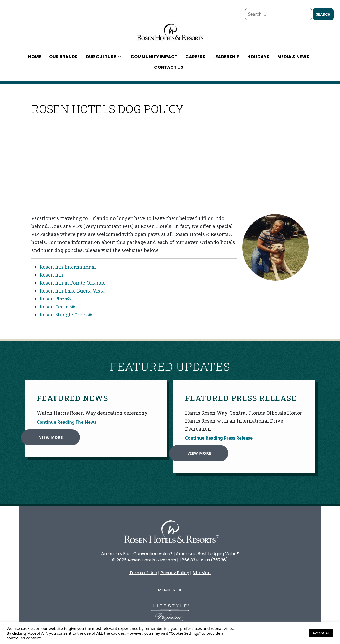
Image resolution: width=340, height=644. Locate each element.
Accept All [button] (321, 633)
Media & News (293, 57)
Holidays (258, 57)
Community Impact (154, 57)
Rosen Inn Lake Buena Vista (72, 291)
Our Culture (104, 57)
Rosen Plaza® (56, 299)
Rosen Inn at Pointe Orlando (73, 283)
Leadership (226, 57)
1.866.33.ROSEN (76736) (204, 560)
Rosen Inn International (68, 267)
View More (49, 435)
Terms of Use (143, 573)
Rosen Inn (52, 275)
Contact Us (169, 67)
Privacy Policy (175, 573)
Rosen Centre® (57, 307)
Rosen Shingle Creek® (66, 315)
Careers (195, 57)
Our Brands (63, 57)
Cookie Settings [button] (291, 633)
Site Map (202, 573)
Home (35, 57)
